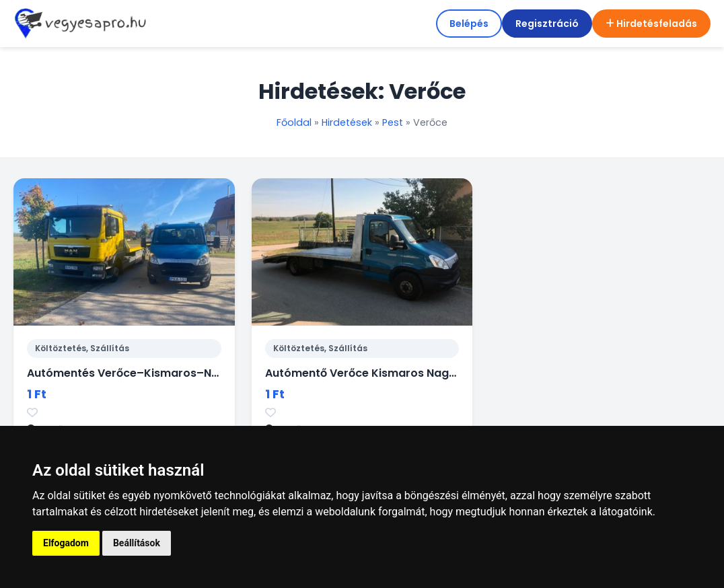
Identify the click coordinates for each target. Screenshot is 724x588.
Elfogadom (66, 543)
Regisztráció (547, 24)
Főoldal (294, 122)
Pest (393, 122)
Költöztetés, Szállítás (82, 348)
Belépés (469, 24)
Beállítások (137, 543)
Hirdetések (347, 122)
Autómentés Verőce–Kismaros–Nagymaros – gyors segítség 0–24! (214, 373)
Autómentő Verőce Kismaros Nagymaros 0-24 (394, 373)
